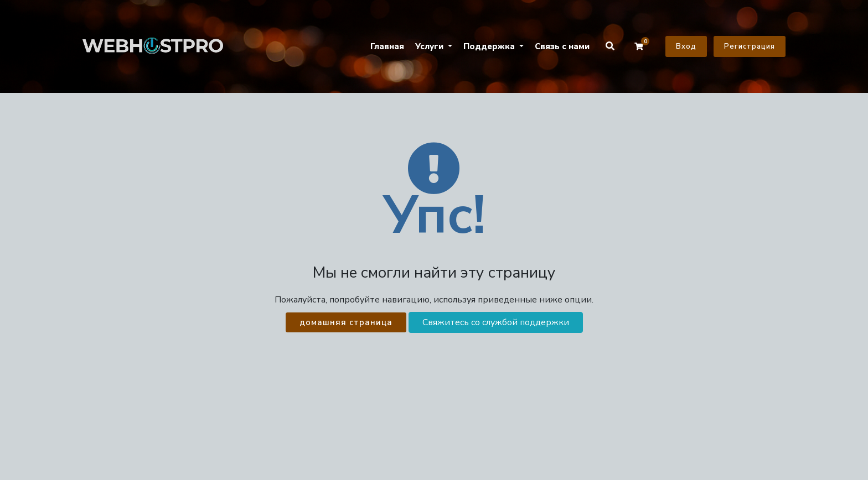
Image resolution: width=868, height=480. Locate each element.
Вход (686, 46)
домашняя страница (346, 322)
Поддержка (490, 46)
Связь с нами (562, 46)
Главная (387, 46)
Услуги (430, 46)
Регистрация (750, 46)
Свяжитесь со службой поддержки (496, 322)
